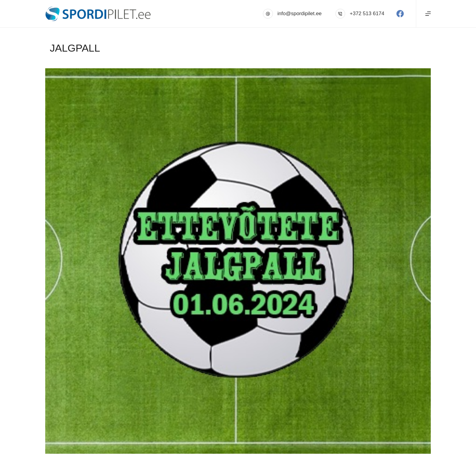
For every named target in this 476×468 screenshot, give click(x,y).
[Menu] (428, 14)
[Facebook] (400, 14)
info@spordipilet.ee (300, 14)
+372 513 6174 (367, 14)
